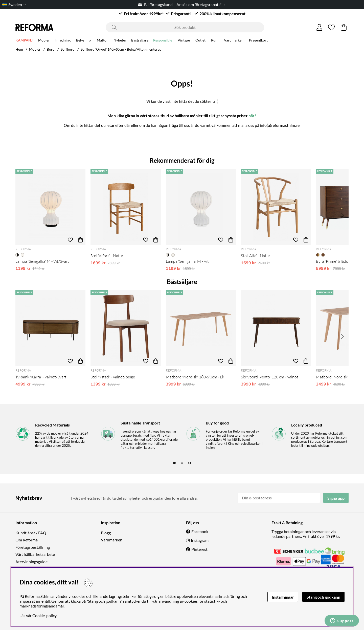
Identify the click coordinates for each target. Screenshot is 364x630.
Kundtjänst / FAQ (31, 533)
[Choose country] (13, 4)
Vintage (184, 41)
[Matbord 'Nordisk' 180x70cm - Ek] (201, 328)
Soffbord (68, 49)
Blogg (106, 533)
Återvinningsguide (31, 562)
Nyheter (120, 41)
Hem (19, 49)
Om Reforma (27, 540)
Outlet (200, 41)
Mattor (102, 41)
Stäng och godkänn (323, 597)
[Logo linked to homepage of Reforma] (34, 27)
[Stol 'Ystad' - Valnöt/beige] (126, 328)
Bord (51, 49)
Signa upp (336, 498)
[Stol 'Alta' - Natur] (276, 207)
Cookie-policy (44, 615)
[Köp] (80, 240)
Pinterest (199, 549)
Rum (215, 41)
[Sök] (185, 27)
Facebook (200, 531)
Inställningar (283, 597)
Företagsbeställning (33, 547)
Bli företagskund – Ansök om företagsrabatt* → (182, 4)
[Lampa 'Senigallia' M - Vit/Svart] (50, 207)
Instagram (200, 540)
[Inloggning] (319, 27)
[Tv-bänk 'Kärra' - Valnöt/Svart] (50, 328)
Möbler (44, 41)
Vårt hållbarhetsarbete (35, 554)
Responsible (163, 41)
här (252, 116)
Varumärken (234, 41)
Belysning (84, 41)
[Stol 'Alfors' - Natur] (126, 207)
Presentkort (258, 41)
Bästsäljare (140, 41)
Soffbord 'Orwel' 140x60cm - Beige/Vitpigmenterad (121, 49)
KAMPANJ (24, 41)
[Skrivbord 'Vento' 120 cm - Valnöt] (276, 328)
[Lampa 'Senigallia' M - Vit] (201, 207)
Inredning (63, 41)
